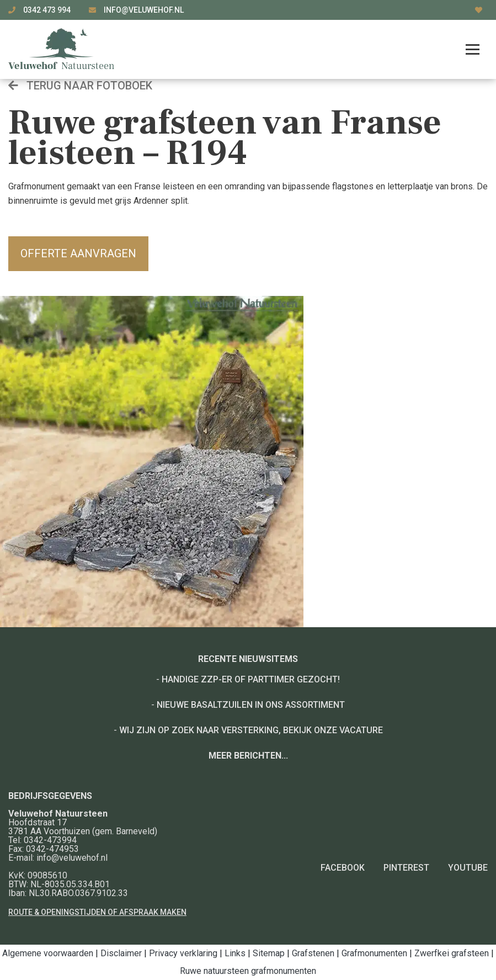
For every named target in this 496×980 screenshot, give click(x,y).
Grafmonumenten (374, 953)
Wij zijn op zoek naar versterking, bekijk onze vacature (251, 730)
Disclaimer (121, 953)
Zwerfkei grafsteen (452, 953)
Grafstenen (313, 953)
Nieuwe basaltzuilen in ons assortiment (251, 705)
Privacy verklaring (183, 953)
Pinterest (406, 868)
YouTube (468, 868)
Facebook (343, 868)
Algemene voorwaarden (48, 953)
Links (235, 953)
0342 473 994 (48, 10)
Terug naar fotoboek (80, 86)
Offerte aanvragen (78, 253)
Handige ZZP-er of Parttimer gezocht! (251, 679)
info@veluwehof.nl (144, 10)
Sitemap (269, 953)
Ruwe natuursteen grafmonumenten (248, 971)
